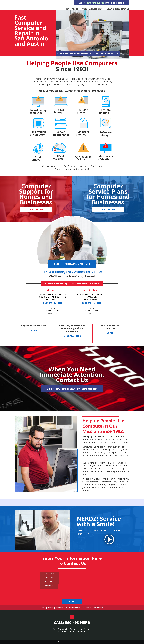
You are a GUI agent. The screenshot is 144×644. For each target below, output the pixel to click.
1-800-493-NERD (94, 3)
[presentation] (72, 595)
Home (68, 9)
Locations (112, 9)
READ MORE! (36, 210)
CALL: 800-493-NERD (72, 623)
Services (83, 9)
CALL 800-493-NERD (72, 264)
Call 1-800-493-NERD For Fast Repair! (72, 389)
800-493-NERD (52, 303)
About (75, 9)
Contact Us (124, 9)
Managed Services (97, 9)
